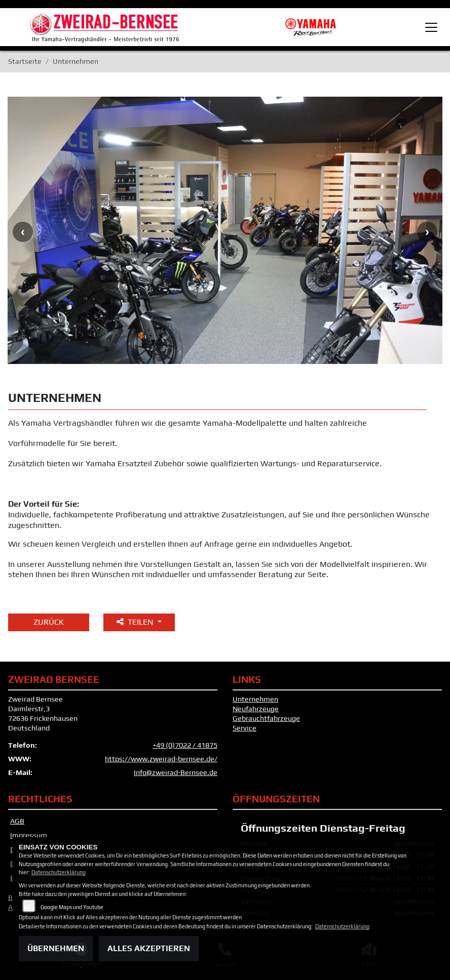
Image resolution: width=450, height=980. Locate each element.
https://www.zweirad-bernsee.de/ (161, 759)
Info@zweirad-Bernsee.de (176, 772)
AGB (17, 821)
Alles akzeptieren (149, 948)
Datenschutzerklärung (59, 872)
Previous (23, 232)
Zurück (49, 622)
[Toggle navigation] (431, 27)
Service (245, 728)
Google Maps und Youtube (72, 907)
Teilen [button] (136, 622)
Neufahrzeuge (256, 709)
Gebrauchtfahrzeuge (266, 718)
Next (427, 232)
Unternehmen (255, 699)
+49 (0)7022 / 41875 (185, 745)
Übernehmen (56, 948)
